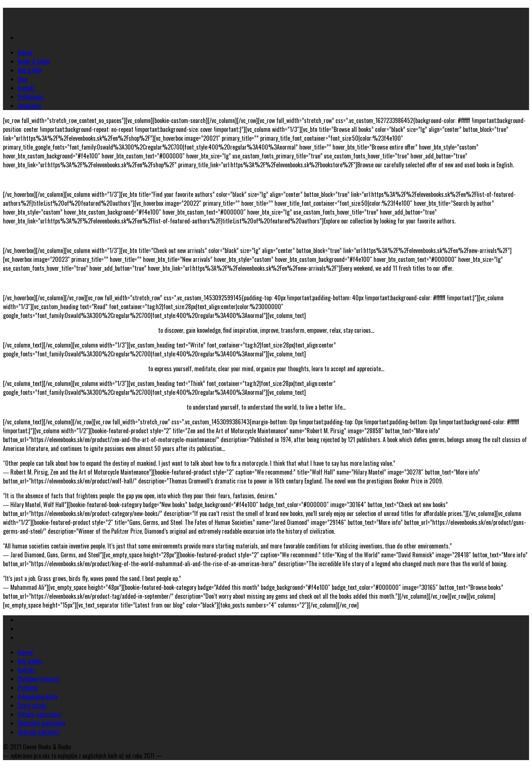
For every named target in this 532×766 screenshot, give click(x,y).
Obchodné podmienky (42, 723)
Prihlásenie (30, 97)
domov (25, 52)
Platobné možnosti (39, 679)
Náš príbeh (30, 70)
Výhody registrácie (39, 714)
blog (23, 79)
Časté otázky (32, 705)
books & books (34, 61)
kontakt (26, 88)
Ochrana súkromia (38, 732)
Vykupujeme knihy (38, 697)
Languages (30, 106)
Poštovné (28, 688)
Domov (25, 652)
